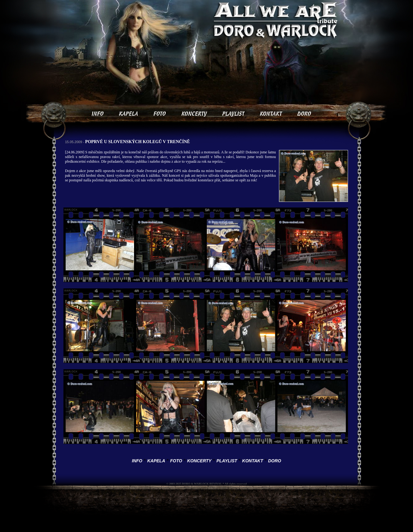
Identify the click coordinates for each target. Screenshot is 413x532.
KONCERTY (199, 461)
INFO (137, 461)
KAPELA (156, 461)
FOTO (176, 461)
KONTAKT (253, 461)
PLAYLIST (227, 461)
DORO (275, 461)
